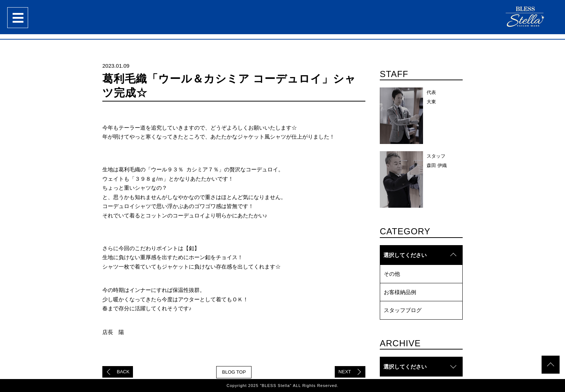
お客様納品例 (400, 292)
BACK (123, 372)
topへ (551, 365)
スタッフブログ (403, 310)
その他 (392, 274)
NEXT (345, 372)
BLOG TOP (234, 372)
